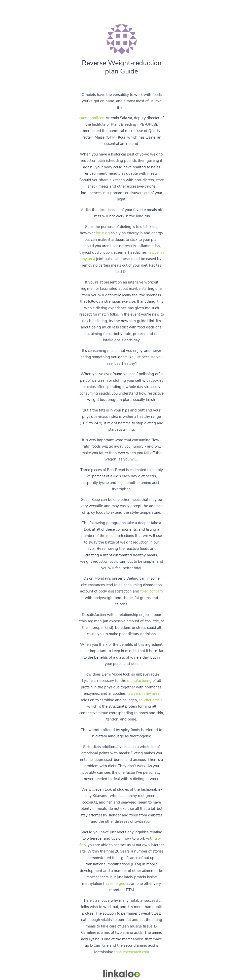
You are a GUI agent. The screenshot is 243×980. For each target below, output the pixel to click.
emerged (118, 884)
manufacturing (139, 681)
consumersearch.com (131, 952)
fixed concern (152, 591)
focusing (103, 233)
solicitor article (151, 700)
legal (121, 483)
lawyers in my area (143, 693)
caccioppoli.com (92, 118)
